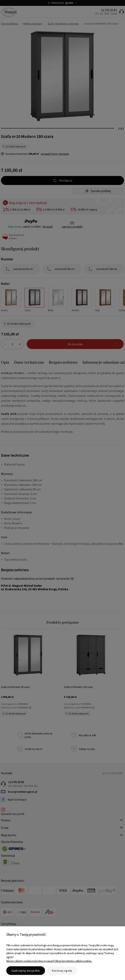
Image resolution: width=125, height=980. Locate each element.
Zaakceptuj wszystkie (26, 971)
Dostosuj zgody (62, 971)
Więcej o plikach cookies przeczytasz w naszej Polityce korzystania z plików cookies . (49, 961)
